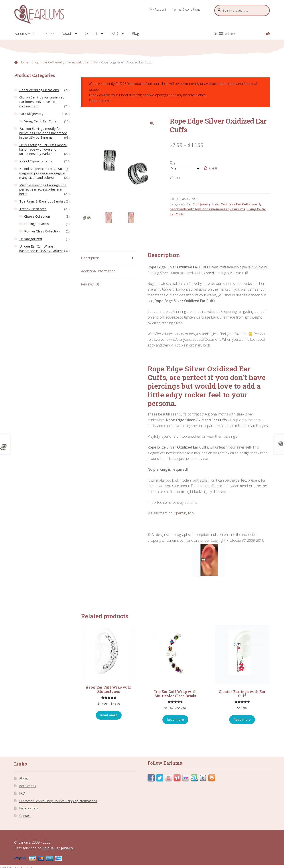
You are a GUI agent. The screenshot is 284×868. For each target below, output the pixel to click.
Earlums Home (26, 33)
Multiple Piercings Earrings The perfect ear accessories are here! (43, 189)
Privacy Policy (29, 808)
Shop (50, 33)
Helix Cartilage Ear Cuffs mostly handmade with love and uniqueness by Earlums (43, 149)
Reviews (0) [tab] (90, 284)
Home (24, 62)
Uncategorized (31, 239)
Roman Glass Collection (42, 231)
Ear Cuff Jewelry (53, 62)
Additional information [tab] (98, 271)
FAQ (115, 33)
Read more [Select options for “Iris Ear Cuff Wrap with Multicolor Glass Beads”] (175, 720)
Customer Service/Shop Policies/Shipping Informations (58, 801)
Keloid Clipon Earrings (36, 161)
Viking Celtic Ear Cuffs (83, 62)
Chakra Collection (37, 216)
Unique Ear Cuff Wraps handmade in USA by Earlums (41, 248)
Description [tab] (90, 258)
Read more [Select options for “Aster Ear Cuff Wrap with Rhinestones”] (109, 715)
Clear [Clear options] (213, 168)
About (66, 33)
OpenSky (180, 513)
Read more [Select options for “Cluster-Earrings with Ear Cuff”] (242, 720)
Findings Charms (37, 224)
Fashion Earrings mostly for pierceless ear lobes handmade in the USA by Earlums (43, 133)
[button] (152, 123)
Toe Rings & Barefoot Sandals (42, 201)
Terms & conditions (186, 9)
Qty (173, 163)
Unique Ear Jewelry (57, 848)
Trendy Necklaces (33, 209)
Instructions (28, 786)
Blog (135, 33)
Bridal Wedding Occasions (39, 90)
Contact (91, 33)
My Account (158, 9)
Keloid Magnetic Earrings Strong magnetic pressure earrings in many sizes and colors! (44, 173)
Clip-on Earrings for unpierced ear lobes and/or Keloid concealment (42, 102)
